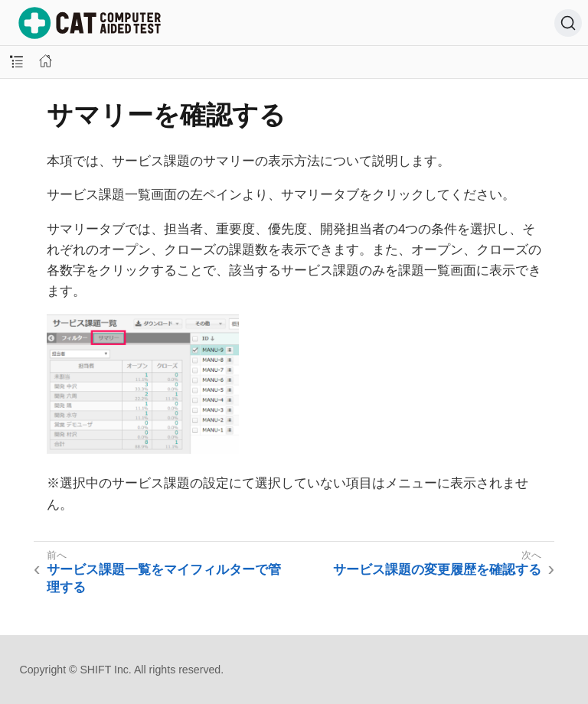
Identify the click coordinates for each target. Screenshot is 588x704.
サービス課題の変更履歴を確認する (437, 570)
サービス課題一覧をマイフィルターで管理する (164, 578)
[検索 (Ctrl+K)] (568, 23)
